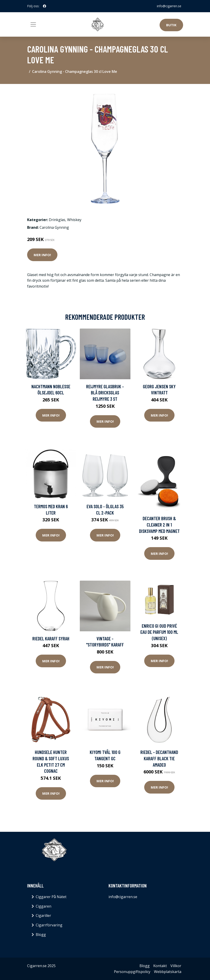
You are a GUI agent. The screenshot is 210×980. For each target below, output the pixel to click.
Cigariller (43, 916)
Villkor (176, 966)
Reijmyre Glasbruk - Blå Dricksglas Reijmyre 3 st (105, 393)
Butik (171, 25)
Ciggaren (44, 906)
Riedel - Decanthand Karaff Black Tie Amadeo (159, 758)
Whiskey (74, 220)
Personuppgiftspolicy (132, 972)
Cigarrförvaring (49, 925)
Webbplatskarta (168, 972)
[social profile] (45, 6)
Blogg (41, 935)
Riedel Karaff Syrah (51, 638)
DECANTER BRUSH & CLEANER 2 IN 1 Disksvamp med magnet (159, 525)
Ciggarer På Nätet (51, 897)
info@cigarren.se (169, 6)
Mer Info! (42, 255)
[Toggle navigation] (33, 24)
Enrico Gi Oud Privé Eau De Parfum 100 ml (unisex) (159, 632)
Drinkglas (57, 220)
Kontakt (160, 966)
